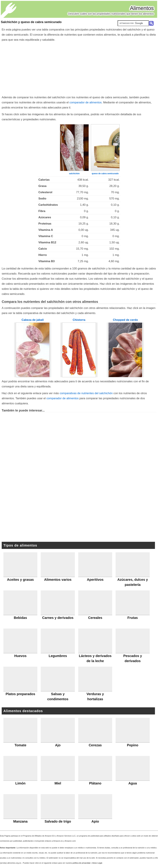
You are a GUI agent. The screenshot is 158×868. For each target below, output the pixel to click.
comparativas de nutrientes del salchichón (86, 393)
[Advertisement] (79, 68)
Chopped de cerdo (125, 320)
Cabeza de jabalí (33, 320)
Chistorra (79, 320)
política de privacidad (81, 863)
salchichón (74, 174)
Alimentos (142, 8)
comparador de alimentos (85, 102)
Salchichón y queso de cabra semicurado (31, 22)
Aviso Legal (97, 863)
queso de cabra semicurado (105, 174)
